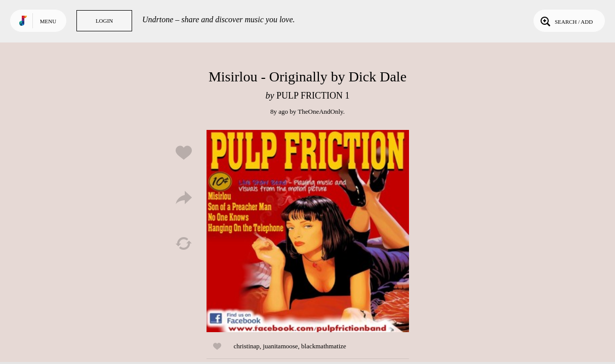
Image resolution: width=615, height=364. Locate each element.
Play (308, 231)
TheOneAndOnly (320, 111)
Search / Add (566, 21)
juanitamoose (280, 346)
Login (104, 21)
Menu (48, 21)
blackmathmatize (324, 346)
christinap (247, 346)
